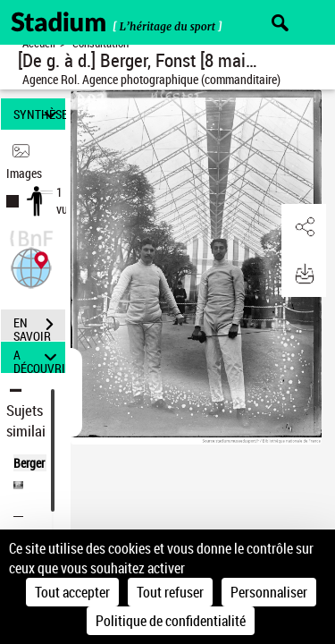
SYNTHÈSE (39, 114)
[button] (31, 266)
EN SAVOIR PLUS (39, 326)
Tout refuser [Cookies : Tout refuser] (170, 592)
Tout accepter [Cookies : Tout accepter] (72, 592)
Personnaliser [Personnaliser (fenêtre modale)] (269, 592)
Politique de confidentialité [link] (171, 621)
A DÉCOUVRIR (39, 357)
